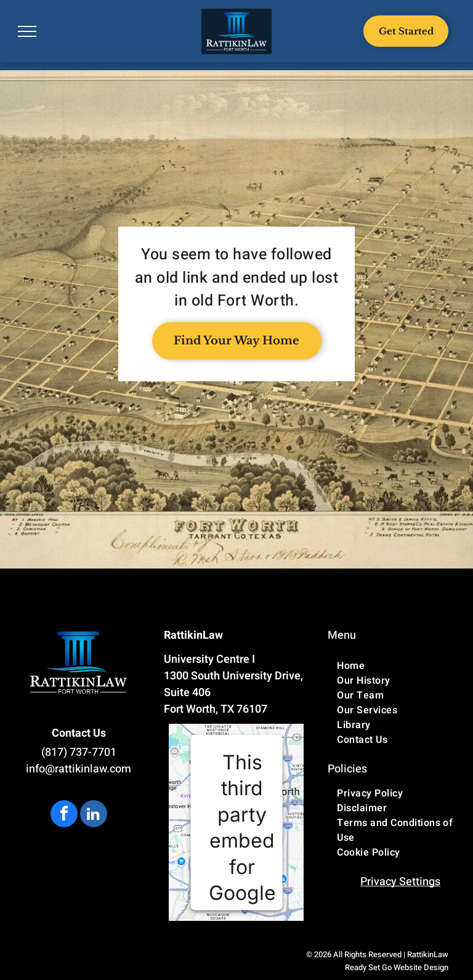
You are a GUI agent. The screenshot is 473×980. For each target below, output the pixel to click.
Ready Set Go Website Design (397, 967)
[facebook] (64, 815)
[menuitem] (400, 666)
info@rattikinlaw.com (79, 769)
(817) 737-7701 (79, 752)
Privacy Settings (400, 882)
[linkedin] (94, 815)
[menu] (27, 31)
